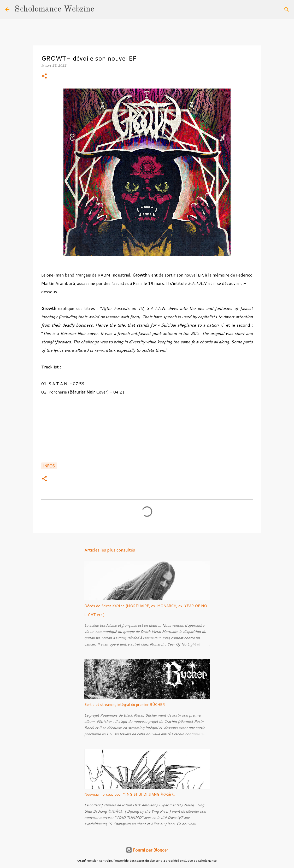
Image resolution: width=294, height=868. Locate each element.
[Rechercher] (102, 9)
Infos (49, 466)
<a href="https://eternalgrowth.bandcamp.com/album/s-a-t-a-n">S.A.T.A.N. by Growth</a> (147, 432)
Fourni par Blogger (147, 850)
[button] (44, 76)
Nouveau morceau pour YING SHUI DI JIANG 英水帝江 (130, 794)
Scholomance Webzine (54, 9)
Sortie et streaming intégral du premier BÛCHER (125, 705)
